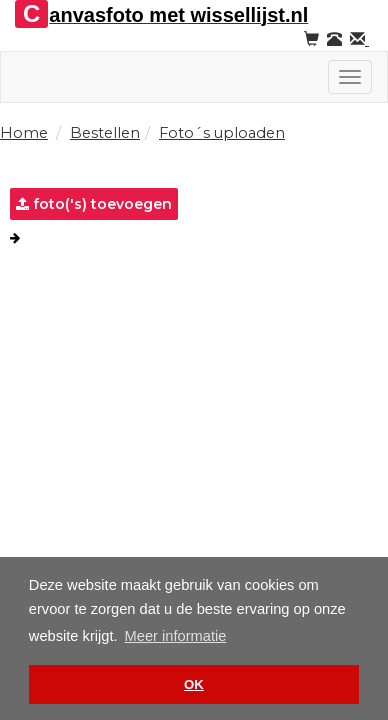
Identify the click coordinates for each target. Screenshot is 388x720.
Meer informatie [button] (176, 636)
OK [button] (194, 684)
